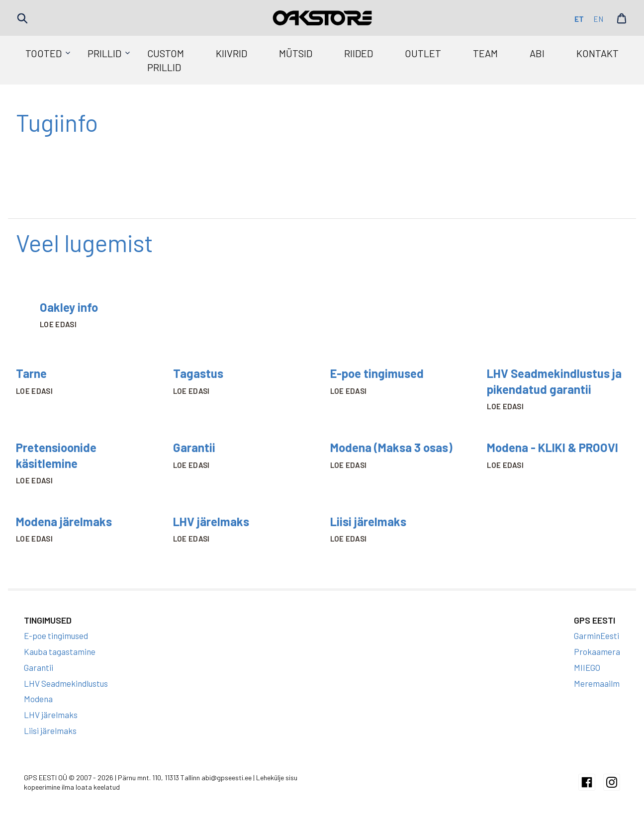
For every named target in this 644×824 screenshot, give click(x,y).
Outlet (423, 53)
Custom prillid (166, 60)
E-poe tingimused (377, 373)
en (598, 19)
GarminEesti (597, 636)
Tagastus (198, 373)
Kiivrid (231, 53)
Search (22, 18)
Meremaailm (597, 683)
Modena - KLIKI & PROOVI (552, 447)
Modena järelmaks (64, 521)
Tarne (31, 373)
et (579, 19)
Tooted (44, 53)
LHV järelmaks (211, 521)
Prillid (104, 53)
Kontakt (598, 53)
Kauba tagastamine (60, 651)
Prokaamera (597, 651)
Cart (622, 18)
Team (485, 53)
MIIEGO (587, 667)
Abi (537, 53)
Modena (38, 699)
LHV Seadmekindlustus (66, 683)
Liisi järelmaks (368, 521)
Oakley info (69, 307)
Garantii (194, 447)
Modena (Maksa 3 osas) (391, 447)
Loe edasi (58, 324)
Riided (359, 53)
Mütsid (296, 53)
